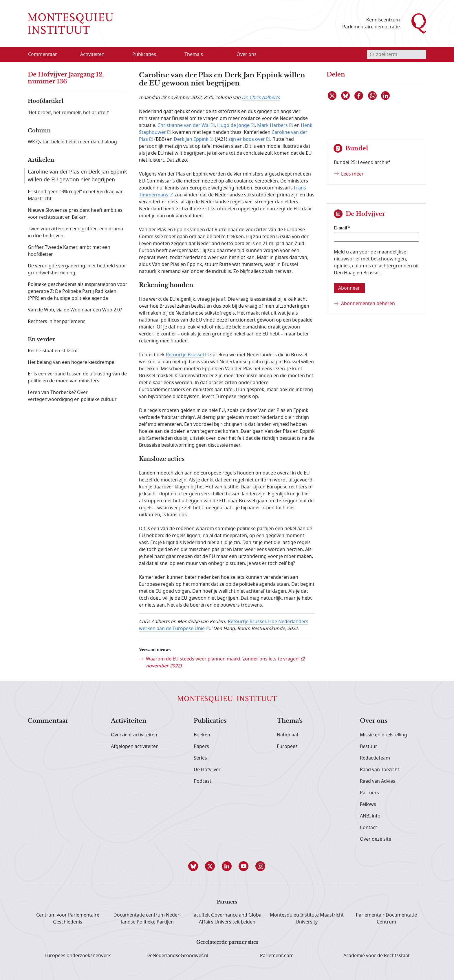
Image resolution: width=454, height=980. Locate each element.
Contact (368, 828)
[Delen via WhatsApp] (373, 96)
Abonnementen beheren (368, 304)
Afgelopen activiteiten (135, 747)
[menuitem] (46, 54)
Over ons (374, 721)
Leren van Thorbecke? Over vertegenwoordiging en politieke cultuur (72, 396)
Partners (369, 793)
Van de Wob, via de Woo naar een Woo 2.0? (75, 310)
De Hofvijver (207, 770)
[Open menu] (120, 55)
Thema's (290, 721)
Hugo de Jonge (233, 125)
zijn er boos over (247, 139)
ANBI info (370, 816)
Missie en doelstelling (383, 735)
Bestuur (369, 747)
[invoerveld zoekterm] (397, 54)
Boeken (202, 735)
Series (200, 758)
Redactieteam (375, 758)
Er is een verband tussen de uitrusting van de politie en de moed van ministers (77, 377)
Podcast (203, 781)
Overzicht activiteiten (134, 735)
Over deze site (376, 839)
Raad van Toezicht (380, 770)
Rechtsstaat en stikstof (53, 351)
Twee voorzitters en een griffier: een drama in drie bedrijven (75, 232)
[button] (193, 866)
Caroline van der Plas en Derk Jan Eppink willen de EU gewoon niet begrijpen (77, 176)
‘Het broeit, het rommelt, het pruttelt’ (68, 113)
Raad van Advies (378, 781)
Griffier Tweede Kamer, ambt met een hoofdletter (69, 251)
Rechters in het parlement (56, 322)
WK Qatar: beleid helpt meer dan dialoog (72, 142)
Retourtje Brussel (185, 355)
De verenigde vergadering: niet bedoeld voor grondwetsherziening (77, 269)
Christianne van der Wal (184, 125)
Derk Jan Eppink (191, 139)
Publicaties (210, 721)
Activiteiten (129, 721)
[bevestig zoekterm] (371, 54)
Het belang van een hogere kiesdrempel (72, 362)
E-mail (340, 228)
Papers (201, 747)
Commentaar (48, 721)
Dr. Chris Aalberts (261, 98)
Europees (287, 747)
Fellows (368, 804)
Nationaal (287, 735)
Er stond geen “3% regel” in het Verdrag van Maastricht (76, 195)
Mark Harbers (272, 125)
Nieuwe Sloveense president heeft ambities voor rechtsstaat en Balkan (75, 214)
